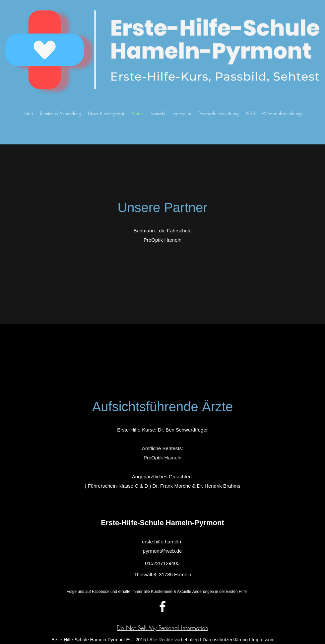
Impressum (263, 640)
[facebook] (162, 606)
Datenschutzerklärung (225, 640)
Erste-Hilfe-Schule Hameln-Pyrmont (162, 523)
